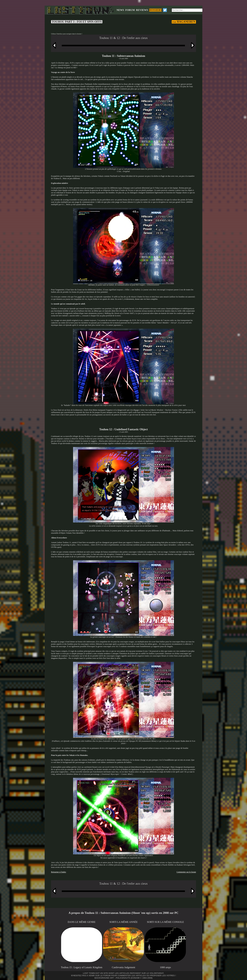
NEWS (120, 10)
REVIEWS (142, 10)
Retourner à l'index (59, 872)
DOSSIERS (155, 10)
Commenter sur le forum (186, 872)
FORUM (130, 10)
